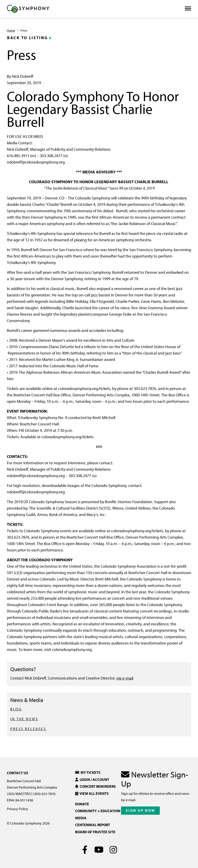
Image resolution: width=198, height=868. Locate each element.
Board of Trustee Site (95, 832)
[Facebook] (85, 850)
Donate (82, 804)
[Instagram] (113, 850)
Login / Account (92, 779)
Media (81, 818)
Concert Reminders (95, 786)
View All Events (92, 793)
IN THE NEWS (24, 719)
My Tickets (88, 772)
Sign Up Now (140, 810)
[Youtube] (99, 850)
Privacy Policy (18, 809)
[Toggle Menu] (188, 9)
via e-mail (125, 678)
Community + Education (98, 811)
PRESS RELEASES (28, 729)
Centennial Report (93, 825)
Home (11, 30)
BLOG (16, 709)
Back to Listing (27, 38)
